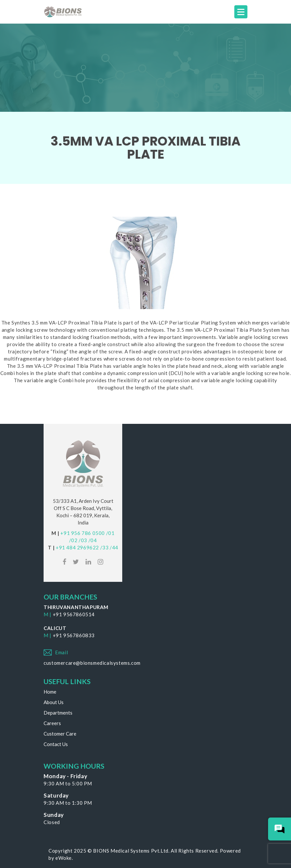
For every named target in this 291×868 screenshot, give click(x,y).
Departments (58, 713)
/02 (73, 540)
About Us (54, 702)
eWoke (64, 858)
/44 (114, 547)
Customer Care (60, 734)
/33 (105, 547)
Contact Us (56, 744)
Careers (52, 723)
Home (50, 692)
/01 (110, 533)
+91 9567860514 (74, 614)
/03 (83, 540)
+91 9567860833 (74, 635)
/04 (93, 540)
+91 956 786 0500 (83, 533)
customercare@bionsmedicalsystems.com (92, 663)
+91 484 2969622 (77, 547)
